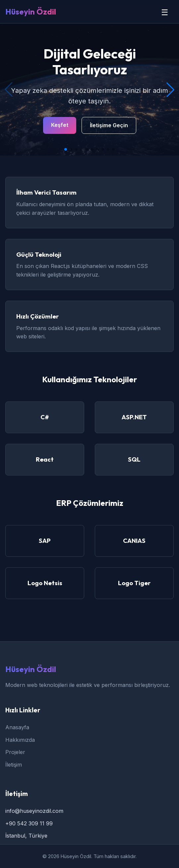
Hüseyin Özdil (31, 12)
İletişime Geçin (109, 125)
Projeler (15, 752)
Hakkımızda (20, 740)
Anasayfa (17, 727)
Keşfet (60, 125)
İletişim (14, 765)
